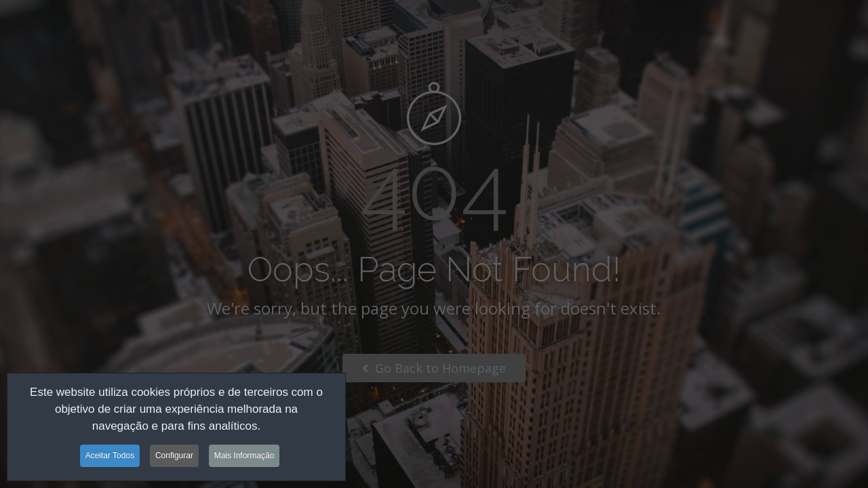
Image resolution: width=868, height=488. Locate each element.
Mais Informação (244, 458)
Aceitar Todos (110, 458)
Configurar (174, 458)
